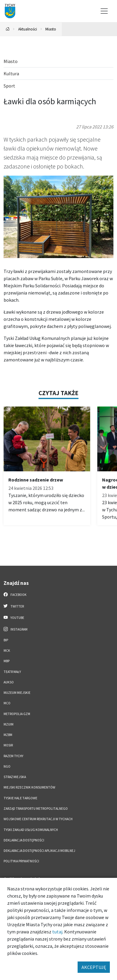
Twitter (14, 606)
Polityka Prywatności (21, 861)
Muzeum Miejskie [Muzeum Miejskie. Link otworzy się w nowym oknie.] (17, 693)
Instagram (16, 629)
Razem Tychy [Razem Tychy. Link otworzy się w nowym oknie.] (13, 756)
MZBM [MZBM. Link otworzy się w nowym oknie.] (8, 735)
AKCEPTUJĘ (94, 967)
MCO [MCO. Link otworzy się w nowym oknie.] (7, 703)
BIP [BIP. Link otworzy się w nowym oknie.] (6, 640)
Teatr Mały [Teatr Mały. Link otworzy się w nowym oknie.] (12, 672)
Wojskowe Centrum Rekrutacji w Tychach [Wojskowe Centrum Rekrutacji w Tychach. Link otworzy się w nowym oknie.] (38, 819)
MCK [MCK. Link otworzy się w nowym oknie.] (7, 651)
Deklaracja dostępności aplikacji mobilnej (39, 851)
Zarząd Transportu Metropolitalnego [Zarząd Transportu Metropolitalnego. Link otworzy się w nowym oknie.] (36, 809)
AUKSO (9, 682)
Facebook (15, 594)
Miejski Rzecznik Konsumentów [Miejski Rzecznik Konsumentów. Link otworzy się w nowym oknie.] (29, 787)
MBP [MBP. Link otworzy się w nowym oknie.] (7, 661)
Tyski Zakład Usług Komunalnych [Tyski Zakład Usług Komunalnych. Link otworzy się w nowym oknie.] (31, 830)
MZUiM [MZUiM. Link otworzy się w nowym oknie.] (9, 724)
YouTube (14, 617)
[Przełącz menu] (104, 11)
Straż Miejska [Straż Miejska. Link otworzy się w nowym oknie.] (15, 777)
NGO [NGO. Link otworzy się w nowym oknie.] (7, 766)
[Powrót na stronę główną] (8, 29)
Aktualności (28, 29)
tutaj (57, 932)
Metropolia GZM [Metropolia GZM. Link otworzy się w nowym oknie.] (17, 714)
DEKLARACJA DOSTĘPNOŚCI (24, 840)
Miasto (51, 29)
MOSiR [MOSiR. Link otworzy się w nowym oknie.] (8, 745)
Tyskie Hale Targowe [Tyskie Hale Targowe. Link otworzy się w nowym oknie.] (20, 798)
